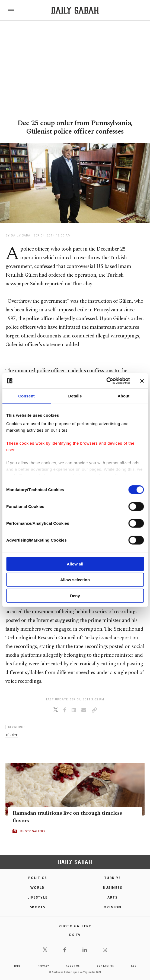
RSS (133, 966)
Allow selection (75, 580)
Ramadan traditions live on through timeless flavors (67, 817)
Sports (38, 907)
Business (112, 888)
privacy (43, 966)
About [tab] (124, 396)
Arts (112, 897)
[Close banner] (142, 381)
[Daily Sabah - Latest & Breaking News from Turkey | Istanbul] (75, 10)
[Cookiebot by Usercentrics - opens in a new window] (106, 381)
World (38, 888)
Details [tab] (75, 396)
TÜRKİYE (113, 878)
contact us (105, 966)
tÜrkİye (12, 735)
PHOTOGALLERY (33, 831)
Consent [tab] (26, 396)
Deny (75, 595)
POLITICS (37, 878)
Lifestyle (38, 897)
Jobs (17, 966)
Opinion (113, 907)
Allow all (75, 564)
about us (73, 966)
